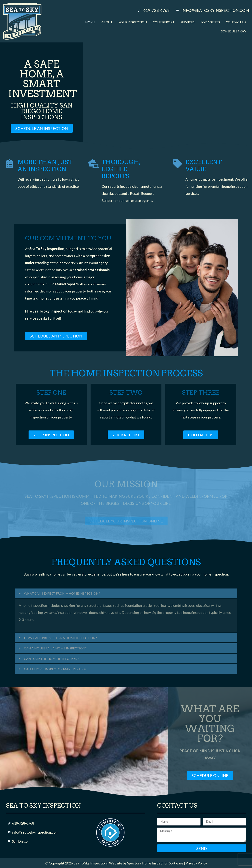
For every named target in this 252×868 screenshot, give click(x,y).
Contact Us (236, 22)
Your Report (164, 22)
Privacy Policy (196, 863)
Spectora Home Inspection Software (155, 863)
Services (188, 22)
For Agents (210, 22)
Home (90, 22)
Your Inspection (133, 22)
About (107, 22)
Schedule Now (234, 31)
